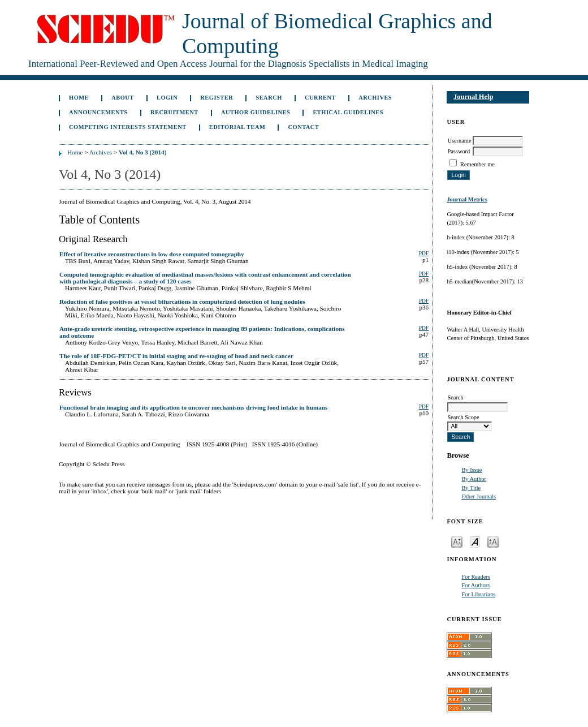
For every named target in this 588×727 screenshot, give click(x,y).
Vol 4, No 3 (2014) (142, 152)
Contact (304, 127)
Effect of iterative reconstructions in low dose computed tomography (152, 254)
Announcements (98, 112)
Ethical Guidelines (348, 112)
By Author (474, 479)
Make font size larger (493, 541)
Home (79, 98)
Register (217, 98)
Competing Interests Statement (128, 127)
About (123, 98)
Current (320, 98)
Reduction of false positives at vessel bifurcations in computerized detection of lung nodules (182, 302)
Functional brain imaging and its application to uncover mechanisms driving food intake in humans (193, 407)
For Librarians (478, 594)
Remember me (477, 164)
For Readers (476, 577)
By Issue (472, 470)
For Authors (475, 585)
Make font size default (475, 541)
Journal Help (473, 97)
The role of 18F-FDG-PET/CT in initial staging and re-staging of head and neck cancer (176, 356)
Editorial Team (237, 127)
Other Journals (479, 496)
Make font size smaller (457, 541)
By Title (471, 488)
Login (167, 98)
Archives (375, 98)
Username (459, 141)
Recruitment (174, 112)
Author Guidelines (256, 112)
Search (269, 98)
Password (459, 151)
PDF (424, 253)
